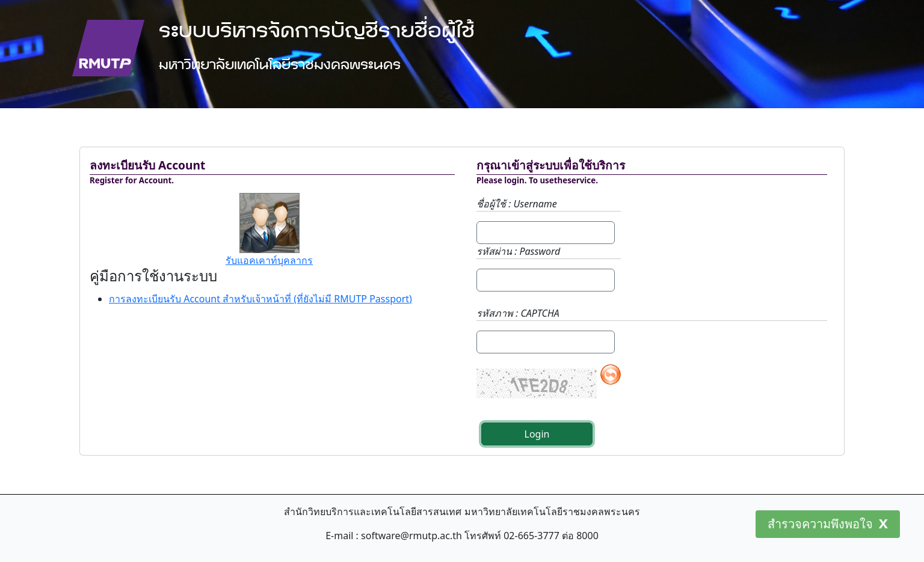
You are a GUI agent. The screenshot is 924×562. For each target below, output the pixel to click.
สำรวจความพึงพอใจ (820, 524)
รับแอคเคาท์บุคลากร (269, 260)
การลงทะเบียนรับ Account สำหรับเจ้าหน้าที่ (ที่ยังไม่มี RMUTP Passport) (260, 299)
